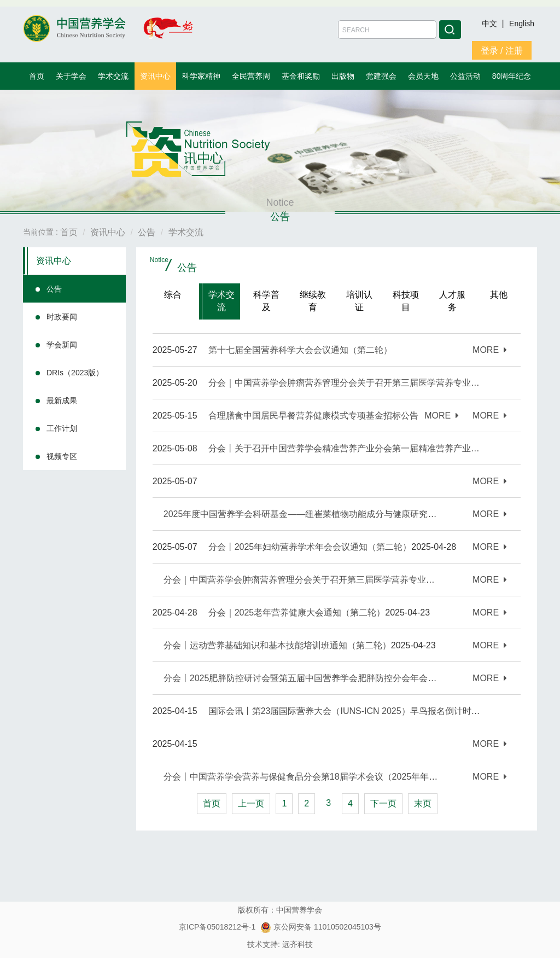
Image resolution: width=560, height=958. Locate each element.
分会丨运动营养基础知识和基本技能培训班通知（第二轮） (277, 645)
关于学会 (71, 76)
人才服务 (452, 301)
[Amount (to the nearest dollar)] (387, 30)
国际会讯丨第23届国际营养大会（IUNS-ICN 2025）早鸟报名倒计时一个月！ (357, 711)
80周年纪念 (512, 76)
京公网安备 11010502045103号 (321, 927)
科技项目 (406, 301)
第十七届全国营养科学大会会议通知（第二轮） (300, 350)
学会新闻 (62, 345)
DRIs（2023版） (75, 373)
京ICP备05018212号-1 (217, 927)
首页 (37, 76)
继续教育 (313, 301)
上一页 (251, 803)
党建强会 (381, 76)
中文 (491, 24)
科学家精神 (201, 76)
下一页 (383, 803)
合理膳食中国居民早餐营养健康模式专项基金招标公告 (313, 416)
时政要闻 (62, 317)
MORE (490, 350)
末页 (423, 803)
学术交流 (113, 76)
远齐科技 (297, 944)
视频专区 (62, 456)
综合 (173, 295)
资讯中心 (155, 76)
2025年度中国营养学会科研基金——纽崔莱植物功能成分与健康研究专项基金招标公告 (331, 514)
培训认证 (359, 301)
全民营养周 (251, 76)
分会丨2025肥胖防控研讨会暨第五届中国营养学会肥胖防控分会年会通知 (305, 678)
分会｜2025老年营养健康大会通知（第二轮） (297, 612)
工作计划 (62, 428)
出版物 (343, 76)
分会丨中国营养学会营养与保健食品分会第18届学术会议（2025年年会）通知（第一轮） (336, 777)
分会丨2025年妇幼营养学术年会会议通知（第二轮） (310, 547)
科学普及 (266, 301)
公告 (54, 289)
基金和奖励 (301, 76)
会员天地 (423, 76)
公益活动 (465, 76)
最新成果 (62, 400)
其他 (499, 295)
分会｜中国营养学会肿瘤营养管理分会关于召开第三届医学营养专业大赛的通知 (317, 580)
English (522, 24)
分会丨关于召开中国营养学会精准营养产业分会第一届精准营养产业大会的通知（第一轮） (383, 448)
